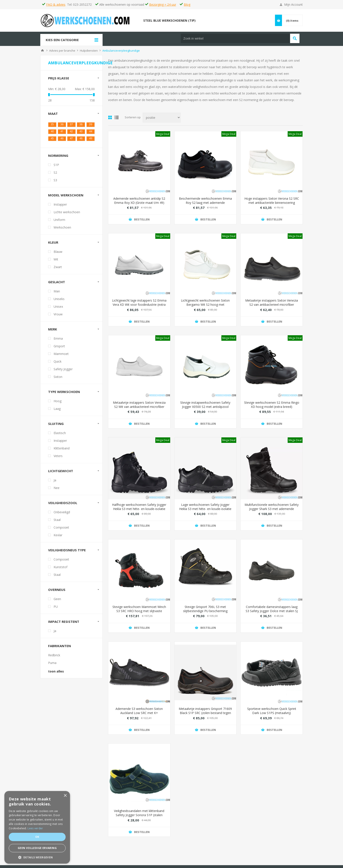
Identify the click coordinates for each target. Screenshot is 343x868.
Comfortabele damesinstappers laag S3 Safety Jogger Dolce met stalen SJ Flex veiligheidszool (272, 613)
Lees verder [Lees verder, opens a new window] (35, 828)
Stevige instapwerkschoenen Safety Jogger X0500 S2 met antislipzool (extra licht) (205, 409)
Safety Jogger (63, 371)
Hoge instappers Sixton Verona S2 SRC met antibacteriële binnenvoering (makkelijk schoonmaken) (272, 205)
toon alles (56, 673)
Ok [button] (37, 837)
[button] (37, 857)
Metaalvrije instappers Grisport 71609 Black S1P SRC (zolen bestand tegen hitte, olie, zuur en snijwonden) (205, 715)
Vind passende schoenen (253, 25)
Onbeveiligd (62, 514)
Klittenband (62, 450)
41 (62, 133)
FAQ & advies (56, 4)
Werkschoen (62, 229)
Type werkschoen (64, 394)
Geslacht (57, 284)
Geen (57, 601)
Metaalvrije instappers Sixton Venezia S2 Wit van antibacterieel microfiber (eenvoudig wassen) (139, 409)
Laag (57, 411)
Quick (58, 363)
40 (52, 133)
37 (71, 126)
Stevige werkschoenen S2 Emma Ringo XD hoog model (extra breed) (272, 407)
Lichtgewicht (61, 473)
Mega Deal (163, 136)
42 (71, 133)
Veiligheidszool (63, 505)
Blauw (58, 254)
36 (62, 126)
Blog (187, 4)
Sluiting (56, 426)
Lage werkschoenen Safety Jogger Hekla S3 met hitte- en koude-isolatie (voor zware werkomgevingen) (205, 511)
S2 (55, 174)
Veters (58, 458)
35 (52, 126)
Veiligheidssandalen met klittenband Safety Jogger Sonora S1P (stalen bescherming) (139, 817)
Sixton (58, 379)
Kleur (53, 244)
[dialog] (37, 827)
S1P (56, 167)
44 (91, 133)
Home (42, 52)
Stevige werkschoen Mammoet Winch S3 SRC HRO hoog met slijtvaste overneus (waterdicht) (139, 613)
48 (81, 140)
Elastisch (60, 435)
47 (71, 140)
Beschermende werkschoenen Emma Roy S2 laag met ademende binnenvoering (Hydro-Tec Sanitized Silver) (205, 207)
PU (56, 609)
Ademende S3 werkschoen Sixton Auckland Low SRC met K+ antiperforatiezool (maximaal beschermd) (139, 717)
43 (81, 133)
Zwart (58, 269)
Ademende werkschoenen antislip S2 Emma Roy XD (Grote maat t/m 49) (139, 203)
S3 (55, 182)
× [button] (65, 796)
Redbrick (54, 657)
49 (91, 140)
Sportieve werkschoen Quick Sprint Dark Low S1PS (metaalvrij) (272, 713)
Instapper (60, 206)
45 (52, 140)
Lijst (117, 120)
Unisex (58, 308)
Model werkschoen (66, 197)
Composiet (61, 529)
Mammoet (61, 356)
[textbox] (194, 25)
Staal (57, 522)
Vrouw (58, 316)
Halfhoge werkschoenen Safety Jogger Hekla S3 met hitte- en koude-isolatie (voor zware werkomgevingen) (139, 511)
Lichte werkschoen (67, 214)
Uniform (59, 222)
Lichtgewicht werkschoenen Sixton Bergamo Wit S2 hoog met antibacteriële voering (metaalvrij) (205, 307)
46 (62, 140)
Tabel (110, 120)
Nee (57, 490)
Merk (53, 331)
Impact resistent (64, 623)
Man (57, 293)
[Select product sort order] (162, 120)
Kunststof (60, 569)
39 (91, 126)
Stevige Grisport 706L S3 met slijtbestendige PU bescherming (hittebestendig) (205, 613)
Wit (56, 261)
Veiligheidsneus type (67, 552)
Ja (55, 482)
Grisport (59, 348)
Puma (52, 665)
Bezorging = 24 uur (163, 4)
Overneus (57, 592)
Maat (53, 115)
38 (81, 126)
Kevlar (58, 537)
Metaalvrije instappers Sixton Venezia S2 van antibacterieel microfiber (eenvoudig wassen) (272, 307)
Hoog (58, 403)
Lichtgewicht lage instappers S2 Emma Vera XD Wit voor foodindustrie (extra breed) (139, 307)
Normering (58, 157)
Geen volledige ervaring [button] (37, 848)
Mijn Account (293, 4)
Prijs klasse (59, 80)
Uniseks (59, 301)
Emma (58, 340)
